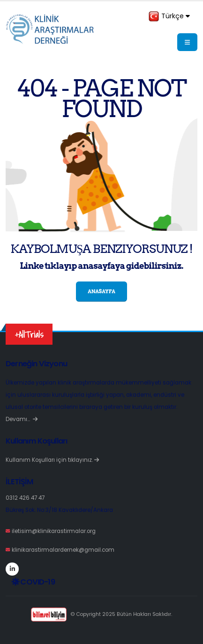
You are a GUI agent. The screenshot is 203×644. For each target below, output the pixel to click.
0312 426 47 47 (25, 498)
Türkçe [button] (169, 16)
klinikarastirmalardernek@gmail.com (63, 550)
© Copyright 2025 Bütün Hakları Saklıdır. (101, 614)
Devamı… (22, 419)
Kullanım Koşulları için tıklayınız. (52, 460)
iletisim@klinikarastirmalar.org (54, 531)
